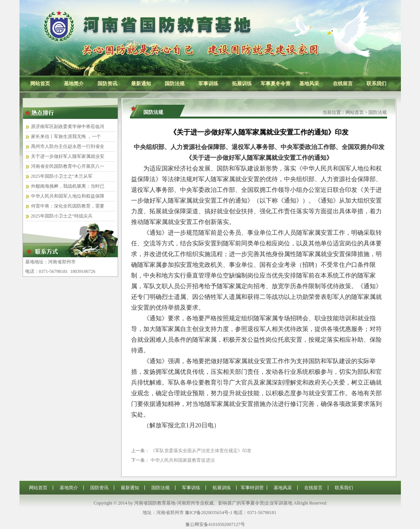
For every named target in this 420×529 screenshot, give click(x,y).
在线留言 (343, 84)
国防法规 (175, 84)
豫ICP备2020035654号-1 (209, 513)
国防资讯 (107, 84)
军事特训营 (252, 488)
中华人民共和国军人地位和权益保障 (68, 196)
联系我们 (376, 84)
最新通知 (141, 84)
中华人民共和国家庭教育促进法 (183, 460)
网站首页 (40, 84)
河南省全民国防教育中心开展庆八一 (68, 166)
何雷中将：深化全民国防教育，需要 (68, 206)
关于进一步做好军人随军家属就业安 (68, 156)
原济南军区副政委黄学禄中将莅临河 (68, 127)
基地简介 (74, 84)
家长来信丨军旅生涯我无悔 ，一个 (66, 136)
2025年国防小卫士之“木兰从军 (62, 176)
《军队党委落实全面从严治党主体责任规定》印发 (201, 451)
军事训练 (208, 84)
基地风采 (309, 84)
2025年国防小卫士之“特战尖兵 (62, 216)
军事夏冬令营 (276, 84)
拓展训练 (242, 84)
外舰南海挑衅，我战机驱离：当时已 (68, 186)
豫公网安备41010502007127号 (215, 524)
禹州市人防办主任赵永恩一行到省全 (68, 146)
